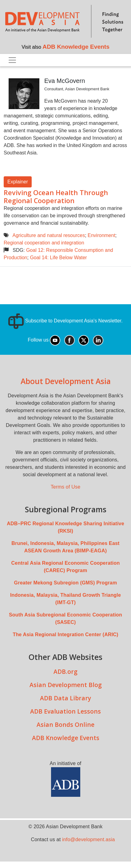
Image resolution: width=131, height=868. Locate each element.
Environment (101, 235)
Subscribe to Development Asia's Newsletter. (65, 321)
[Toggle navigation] (12, 60)
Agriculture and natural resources (49, 235)
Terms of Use (66, 487)
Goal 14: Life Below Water (58, 258)
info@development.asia (89, 839)
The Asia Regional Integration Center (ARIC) (65, 635)
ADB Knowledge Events (76, 47)
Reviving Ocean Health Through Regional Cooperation (56, 197)
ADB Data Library (65, 698)
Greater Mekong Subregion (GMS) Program (66, 583)
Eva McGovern (65, 81)
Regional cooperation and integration (44, 243)
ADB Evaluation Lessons (65, 711)
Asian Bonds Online (65, 725)
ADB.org (65, 671)
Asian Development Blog (66, 685)
